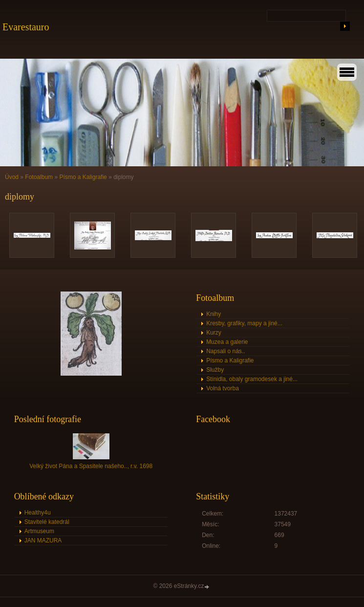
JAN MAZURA (43, 540)
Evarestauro (26, 27)
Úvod (12, 177)
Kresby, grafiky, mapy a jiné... (244, 323)
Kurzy (214, 333)
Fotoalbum (39, 177)
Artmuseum (39, 531)
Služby (215, 370)
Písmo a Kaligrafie (83, 177)
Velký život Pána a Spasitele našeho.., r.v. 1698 (91, 466)
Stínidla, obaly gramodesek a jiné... (252, 379)
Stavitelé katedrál (47, 522)
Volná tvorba (223, 388)
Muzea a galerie (227, 342)
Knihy (214, 314)
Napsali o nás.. (225, 351)
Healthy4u (38, 513)
